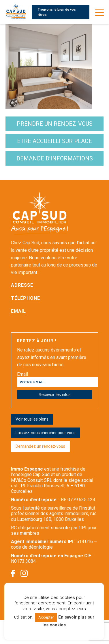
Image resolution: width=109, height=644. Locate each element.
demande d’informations (55, 158)
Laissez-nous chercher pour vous (46, 433)
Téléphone (26, 298)
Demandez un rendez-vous (40, 446)
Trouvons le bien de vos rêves (57, 12)
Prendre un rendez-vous (55, 124)
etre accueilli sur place (54, 141)
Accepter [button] (46, 617)
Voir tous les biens (32, 419)
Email (18, 311)
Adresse (22, 285)
